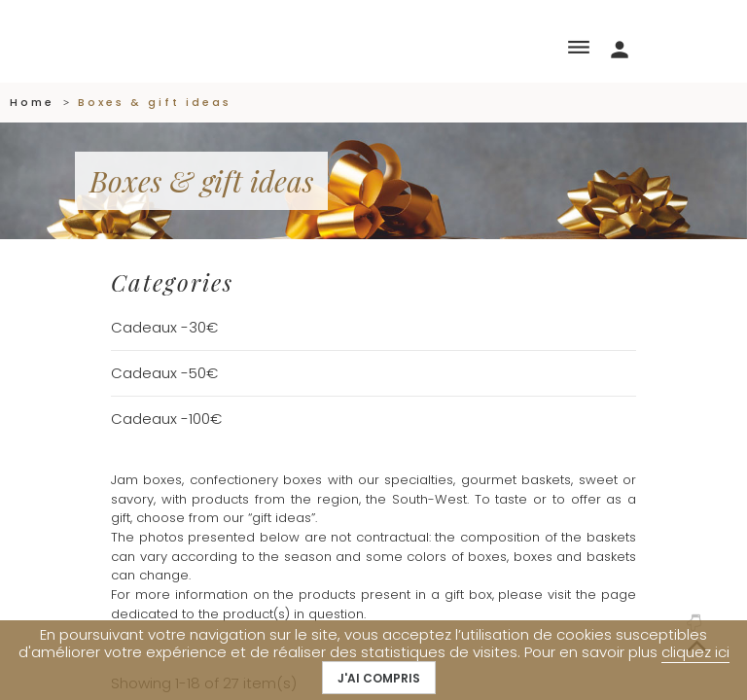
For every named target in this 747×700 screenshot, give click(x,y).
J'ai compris (379, 678)
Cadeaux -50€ (164, 373)
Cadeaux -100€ (166, 419)
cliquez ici (695, 652)
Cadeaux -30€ (164, 327)
